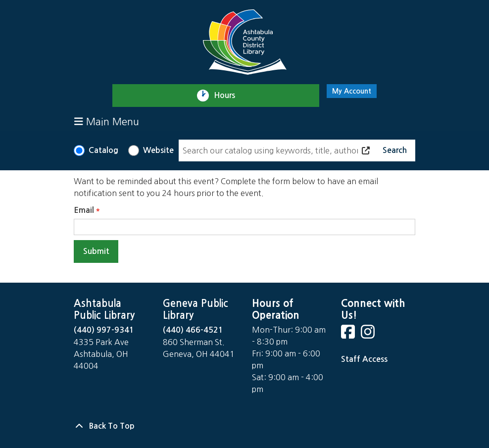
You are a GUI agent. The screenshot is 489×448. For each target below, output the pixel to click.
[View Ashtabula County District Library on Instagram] (369, 335)
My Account (352, 91)
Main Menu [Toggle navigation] (107, 122)
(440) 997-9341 (104, 330)
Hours (229, 96)
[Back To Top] (244, 426)
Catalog (103, 150)
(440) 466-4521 (193, 330)
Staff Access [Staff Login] (364, 359)
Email (84, 210)
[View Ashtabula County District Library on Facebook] (349, 335)
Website (158, 150)
